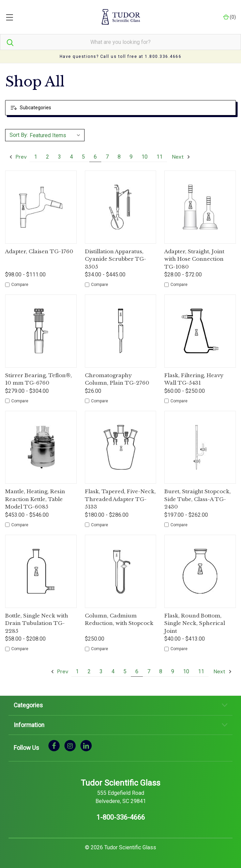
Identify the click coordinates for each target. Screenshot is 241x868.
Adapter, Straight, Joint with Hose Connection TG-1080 (194, 259)
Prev (18, 157)
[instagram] (70, 745)
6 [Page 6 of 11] (95, 157)
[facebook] (54, 745)
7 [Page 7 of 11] (107, 157)
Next (181, 157)
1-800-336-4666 (121, 817)
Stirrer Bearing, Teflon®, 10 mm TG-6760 (39, 379)
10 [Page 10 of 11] (145, 157)
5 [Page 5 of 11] (83, 157)
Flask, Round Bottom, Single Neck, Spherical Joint (195, 623)
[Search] (7, 42)
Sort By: (19, 135)
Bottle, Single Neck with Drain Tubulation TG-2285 (37, 623)
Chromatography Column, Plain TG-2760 (117, 379)
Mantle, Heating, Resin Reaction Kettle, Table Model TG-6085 (35, 499)
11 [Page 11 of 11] (160, 157)
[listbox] (56, 135)
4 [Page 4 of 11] (71, 157)
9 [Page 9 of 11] (131, 157)
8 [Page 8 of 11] (119, 157)
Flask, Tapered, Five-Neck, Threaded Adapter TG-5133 (120, 499)
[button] (120, 108)
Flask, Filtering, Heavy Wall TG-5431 (194, 379)
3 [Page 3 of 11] (59, 157)
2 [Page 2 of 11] (48, 157)
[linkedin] (86, 745)
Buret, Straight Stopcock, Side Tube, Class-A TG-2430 (198, 499)
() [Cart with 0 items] (230, 17)
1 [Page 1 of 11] (36, 157)
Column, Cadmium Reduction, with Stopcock (119, 620)
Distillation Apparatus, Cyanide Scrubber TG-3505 (116, 259)
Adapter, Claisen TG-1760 (39, 251)
